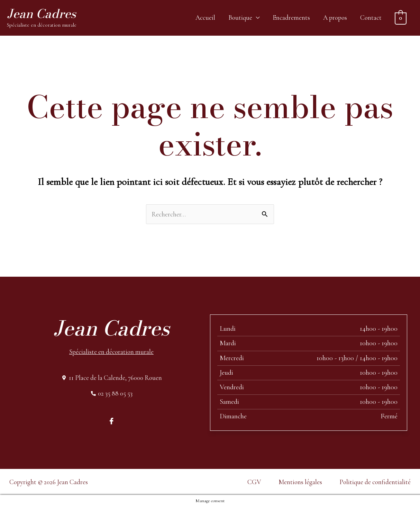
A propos (335, 17)
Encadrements (291, 17)
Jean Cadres (41, 14)
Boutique (240, 17)
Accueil (205, 17)
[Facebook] (111, 420)
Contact (371, 17)
